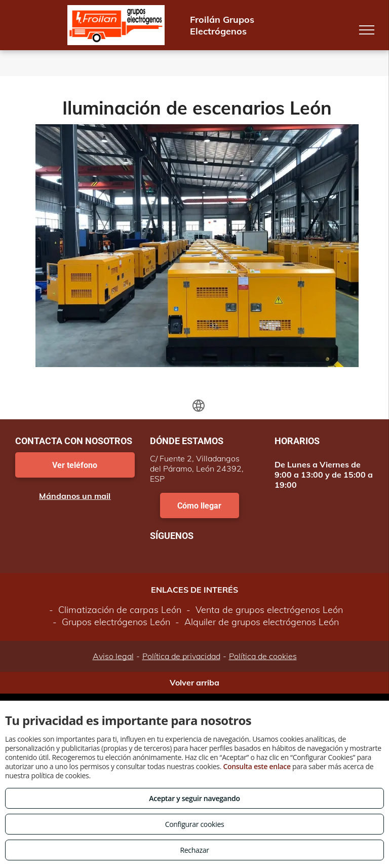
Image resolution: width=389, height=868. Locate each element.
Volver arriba (194, 682)
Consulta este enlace (257, 766)
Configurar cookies (195, 824)
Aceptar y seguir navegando (194, 798)
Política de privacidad (181, 656)
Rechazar (194, 850)
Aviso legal (113, 656)
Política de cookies (263, 656)
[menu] (367, 30)
